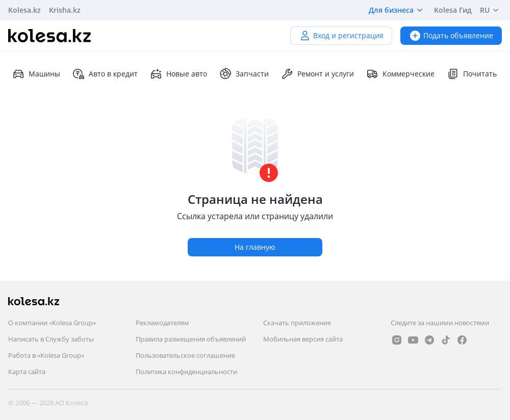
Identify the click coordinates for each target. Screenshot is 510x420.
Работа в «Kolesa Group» (46, 355)
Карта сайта (27, 372)
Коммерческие (400, 74)
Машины (36, 74)
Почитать (472, 74)
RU (491, 10)
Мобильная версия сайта (303, 339)
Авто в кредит (105, 74)
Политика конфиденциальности (186, 372)
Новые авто (178, 74)
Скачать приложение (297, 323)
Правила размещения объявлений (191, 339)
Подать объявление (451, 35)
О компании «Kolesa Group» (52, 323)
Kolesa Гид (453, 10)
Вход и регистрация (341, 35)
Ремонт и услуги (317, 74)
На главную (255, 247)
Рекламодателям (162, 323)
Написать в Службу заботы (51, 339)
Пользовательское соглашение (185, 355)
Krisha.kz (65, 10)
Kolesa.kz (24, 10)
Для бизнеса (397, 10)
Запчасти (244, 74)
